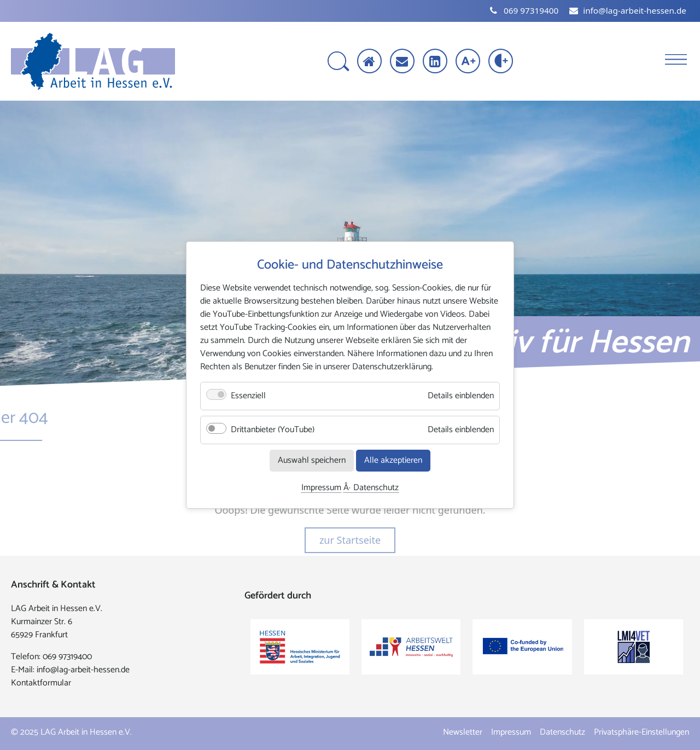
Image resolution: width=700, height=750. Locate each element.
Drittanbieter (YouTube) (273, 430)
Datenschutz (376, 488)
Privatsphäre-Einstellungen (641, 732)
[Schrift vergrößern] (469, 62)
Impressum (321, 488)
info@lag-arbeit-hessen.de (83, 670)
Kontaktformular (41, 683)
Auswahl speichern (312, 460)
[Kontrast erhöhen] (502, 62)
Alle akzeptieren (393, 460)
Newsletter (463, 732)
